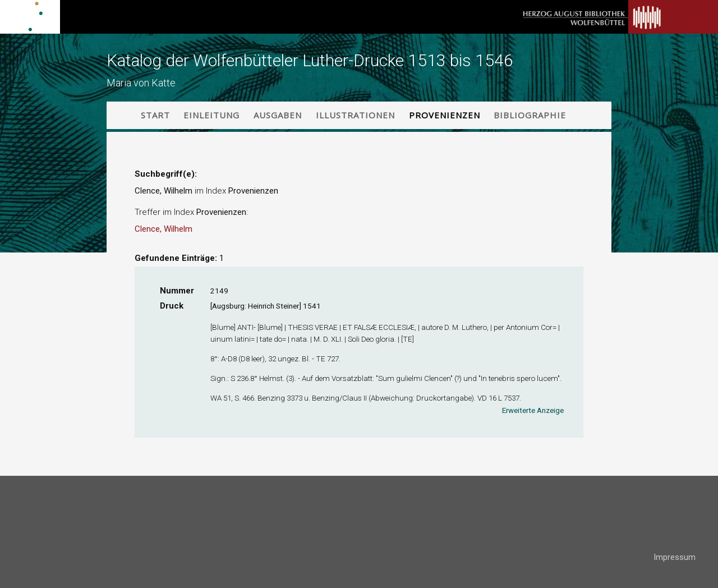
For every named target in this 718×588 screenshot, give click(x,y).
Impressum (675, 557)
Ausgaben (278, 115)
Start (155, 115)
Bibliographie (530, 115)
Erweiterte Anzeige (533, 410)
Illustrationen (355, 115)
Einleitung (211, 115)
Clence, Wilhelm (164, 229)
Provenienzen (445, 115)
